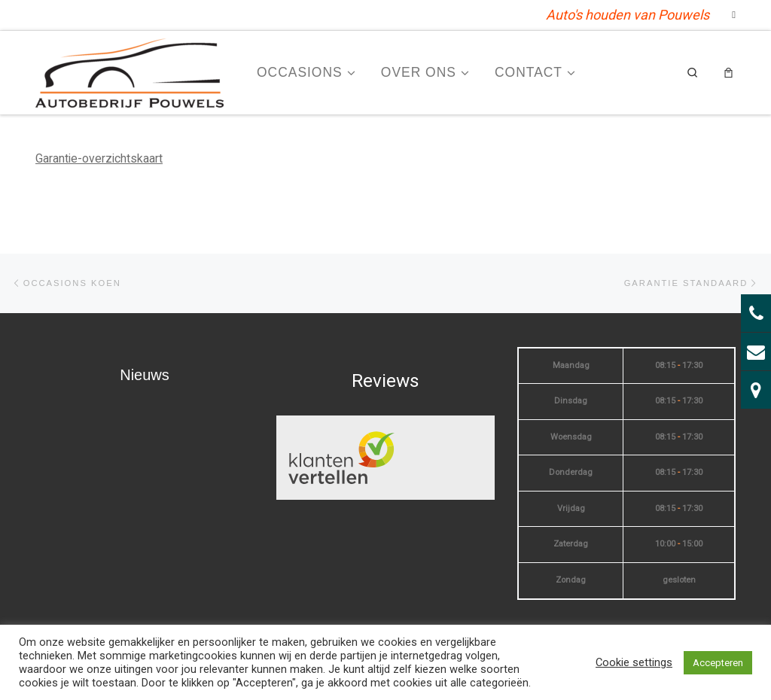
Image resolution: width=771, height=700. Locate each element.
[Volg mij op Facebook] (734, 15)
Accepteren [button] (718, 663)
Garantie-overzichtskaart (99, 158)
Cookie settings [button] (634, 662)
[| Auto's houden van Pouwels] (130, 71)
